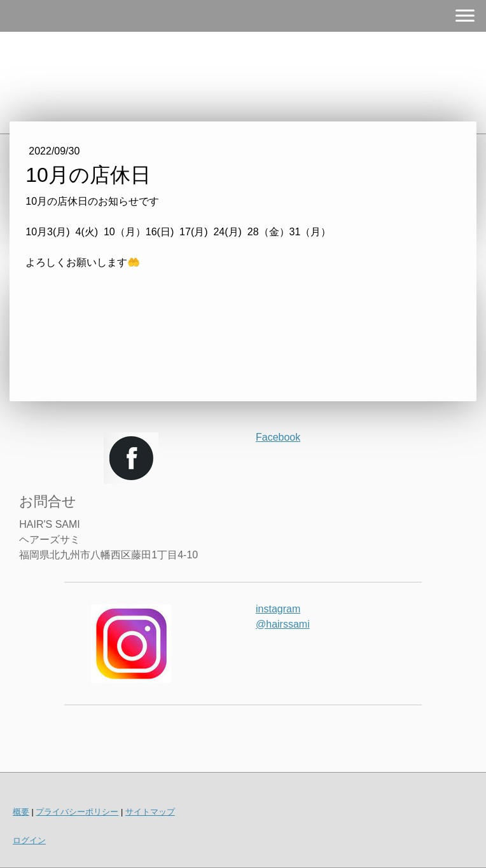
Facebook (278, 437)
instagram (278, 609)
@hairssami (283, 624)
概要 (21, 812)
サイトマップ (150, 812)
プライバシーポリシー (77, 812)
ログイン (29, 840)
